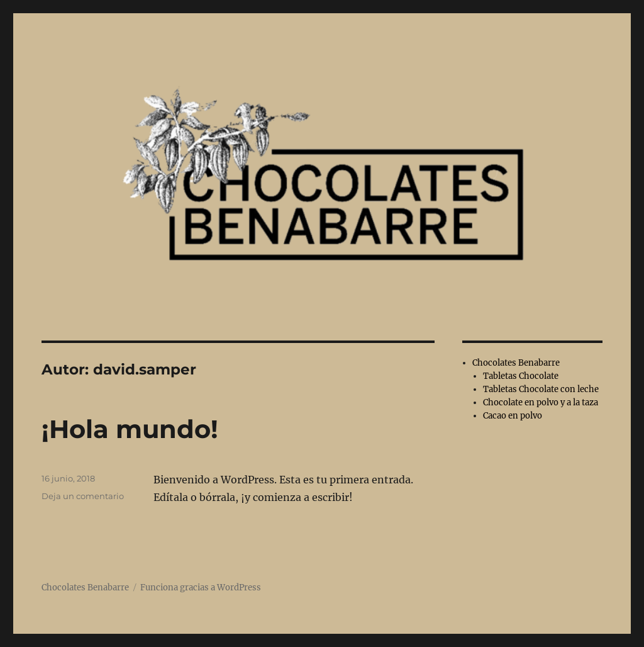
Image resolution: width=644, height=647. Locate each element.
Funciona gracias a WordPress (201, 588)
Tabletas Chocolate (521, 376)
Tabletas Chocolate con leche (541, 389)
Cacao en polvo (513, 416)
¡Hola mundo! (130, 429)
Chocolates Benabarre (516, 363)
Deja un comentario (83, 496)
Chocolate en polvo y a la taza (541, 402)
